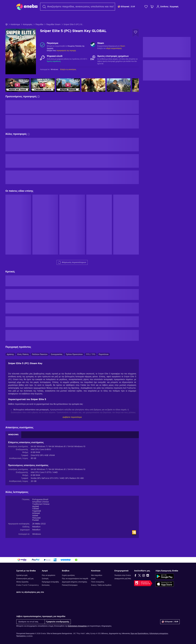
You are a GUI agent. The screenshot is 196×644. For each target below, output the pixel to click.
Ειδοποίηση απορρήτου (159, 634)
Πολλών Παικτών (40, 354)
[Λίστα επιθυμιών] (146, 7)
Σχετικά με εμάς (22, 575)
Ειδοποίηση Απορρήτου (77, 626)
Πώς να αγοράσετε (49, 575)
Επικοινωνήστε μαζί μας (25, 579)
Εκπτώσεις (46, 585)
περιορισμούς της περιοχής (66, 51)
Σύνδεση (162, 7)
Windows (37, 534)
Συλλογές (45, 579)
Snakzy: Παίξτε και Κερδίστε (101, 585)
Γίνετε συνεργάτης (98, 582)
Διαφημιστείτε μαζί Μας (123, 579)
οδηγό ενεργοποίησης (114, 48)
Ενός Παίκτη (23, 354)
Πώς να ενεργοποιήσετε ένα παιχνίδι (75, 579)
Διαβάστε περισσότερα (72, 417)
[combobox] (78, 7)
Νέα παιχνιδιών (97, 575)
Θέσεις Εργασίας (22, 582)
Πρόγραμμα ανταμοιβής (50, 582)
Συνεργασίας (57, 354)
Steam (123, 46)
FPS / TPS (91, 354)
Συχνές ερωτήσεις (68, 575)
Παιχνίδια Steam (53, 25)
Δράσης (10, 354)
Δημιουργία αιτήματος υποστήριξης (75, 582)
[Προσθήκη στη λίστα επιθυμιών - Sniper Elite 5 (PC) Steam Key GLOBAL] (136, 33)
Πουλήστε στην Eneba (123, 575)
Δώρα (93, 579)
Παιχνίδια (39, 25)
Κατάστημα (15, 25)
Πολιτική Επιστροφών (70, 585)
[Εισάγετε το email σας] (31, 622)
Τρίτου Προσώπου (74, 354)
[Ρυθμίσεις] (126, 7)
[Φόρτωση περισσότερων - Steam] (93, 45)
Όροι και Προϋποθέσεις (140, 634)
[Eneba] (27, 7)
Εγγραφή (174, 7)
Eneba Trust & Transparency (28, 585)
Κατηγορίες (28, 25)
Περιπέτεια (104, 354)
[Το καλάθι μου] (152, 7)
